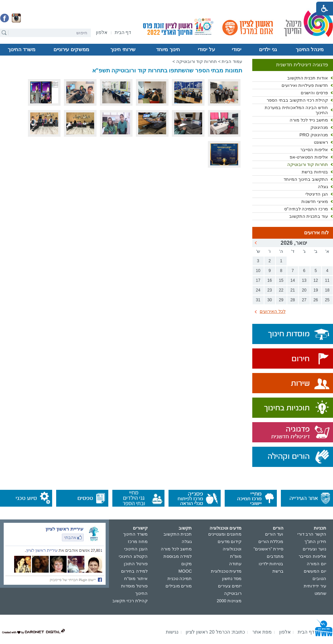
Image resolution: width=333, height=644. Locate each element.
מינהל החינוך (310, 49)
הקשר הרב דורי (312, 534)
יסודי (236, 49)
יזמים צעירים (230, 586)
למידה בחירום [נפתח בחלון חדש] (134, 571)
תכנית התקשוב (178, 534)
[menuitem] (102, 32)
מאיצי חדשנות (315, 201)
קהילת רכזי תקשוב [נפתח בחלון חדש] (130, 601)
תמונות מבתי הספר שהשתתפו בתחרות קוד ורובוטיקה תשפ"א (167, 71)
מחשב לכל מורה (176, 549)
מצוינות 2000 (229, 601)
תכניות (320, 528)
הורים (278, 528)
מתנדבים (275, 556)
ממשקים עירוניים (71, 49)
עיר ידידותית (315, 586)
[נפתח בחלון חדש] (102, 33)
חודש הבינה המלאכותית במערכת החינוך (296, 110)
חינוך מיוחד (168, 49)
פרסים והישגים (314, 93)
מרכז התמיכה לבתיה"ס (306, 209)
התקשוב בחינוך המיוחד (306, 179)
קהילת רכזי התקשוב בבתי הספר (297, 100)
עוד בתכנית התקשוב (309, 216)
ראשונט (321, 142)
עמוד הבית (232, 61)
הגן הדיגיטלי (317, 194)
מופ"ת (236, 556)
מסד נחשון (232, 579)
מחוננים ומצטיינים (225, 534)
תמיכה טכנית (180, 579)
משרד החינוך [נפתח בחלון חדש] (135, 534)
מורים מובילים (179, 586)
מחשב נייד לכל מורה (309, 120)
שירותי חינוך (123, 49)
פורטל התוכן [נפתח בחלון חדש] (136, 564)
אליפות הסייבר (314, 150)
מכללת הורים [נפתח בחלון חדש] (271, 541)
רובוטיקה (233, 593)
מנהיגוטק (319, 127)
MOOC (185, 571)
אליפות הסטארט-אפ (309, 157)
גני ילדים (268, 49)
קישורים (140, 528)
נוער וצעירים (314, 549)
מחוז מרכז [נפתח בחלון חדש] (138, 541)
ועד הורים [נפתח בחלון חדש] (274, 534)
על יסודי (206, 49)
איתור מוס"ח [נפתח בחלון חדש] (136, 579)
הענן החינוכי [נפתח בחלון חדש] (136, 549)
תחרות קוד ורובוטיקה (308, 164)
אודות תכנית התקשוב (308, 78)
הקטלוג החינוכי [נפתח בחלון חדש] (133, 556)
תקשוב (185, 528)
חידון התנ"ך (315, 541)
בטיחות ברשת (315, 172)
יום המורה (317, 564)
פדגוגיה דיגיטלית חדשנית (302, 65)
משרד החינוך (22, 49)
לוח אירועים (317, 233)
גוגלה (323, 187)
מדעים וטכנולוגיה (226, 528)
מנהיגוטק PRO (314, 135)
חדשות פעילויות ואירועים (305, 85)
